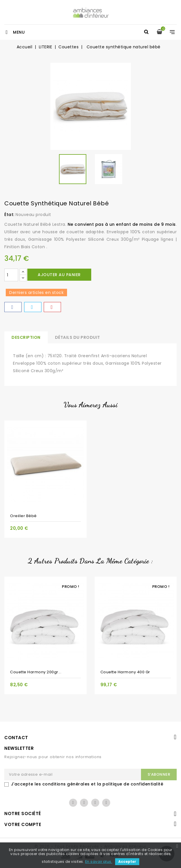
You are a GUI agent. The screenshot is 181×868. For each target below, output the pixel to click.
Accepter (127, 862)
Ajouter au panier (59, 275)
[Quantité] (11, 275)
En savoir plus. (99, 862)
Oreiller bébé (23, 516)
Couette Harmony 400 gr (125, 672)
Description (26, 337)
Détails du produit (78, 337)
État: (9, 215)
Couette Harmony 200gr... (36, 672)
